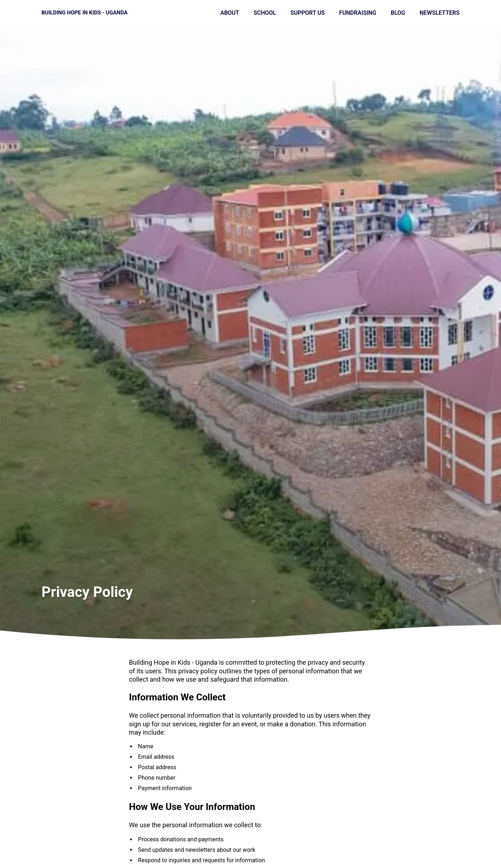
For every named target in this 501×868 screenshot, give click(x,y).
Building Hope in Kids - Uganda (85, 13)
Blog (398, 13)
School (265, 13)
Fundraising (358, 13)
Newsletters (440, 13)
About (230, 13)
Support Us (308, 13)
